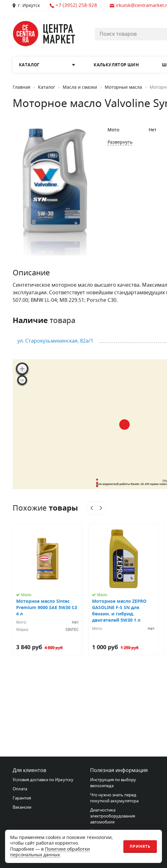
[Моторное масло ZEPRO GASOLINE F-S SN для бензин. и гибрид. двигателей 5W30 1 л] (123, 590)
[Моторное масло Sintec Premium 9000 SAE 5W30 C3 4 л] (47, 590)
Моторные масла (123, 87)
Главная (22, 87)
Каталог (46, 87)
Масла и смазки (80, 87)
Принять (140, 847)
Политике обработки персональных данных (50, 852)
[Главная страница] (44, 34)
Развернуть (120, 142)
